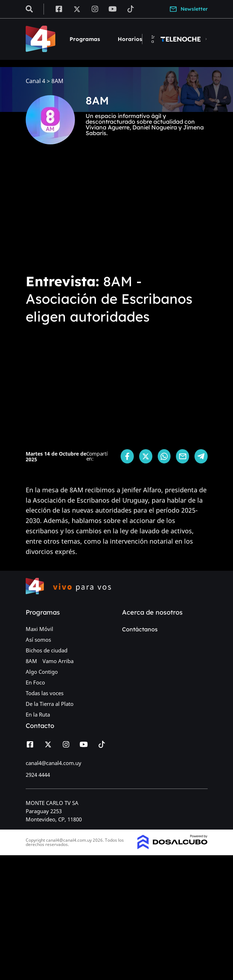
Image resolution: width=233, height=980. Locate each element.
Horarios (130, 39)
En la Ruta (38, 714)
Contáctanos (140, 629)
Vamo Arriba (58, 661)
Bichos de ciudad (47, 650)
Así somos (38, 640)
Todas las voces (45, 693)
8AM (31, 661)
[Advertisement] (116, 214)
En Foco (35, 682)
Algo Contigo (42, 672)
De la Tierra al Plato (50, 704)
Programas (85, 39)
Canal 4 (36, 81)
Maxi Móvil (39, 629)
